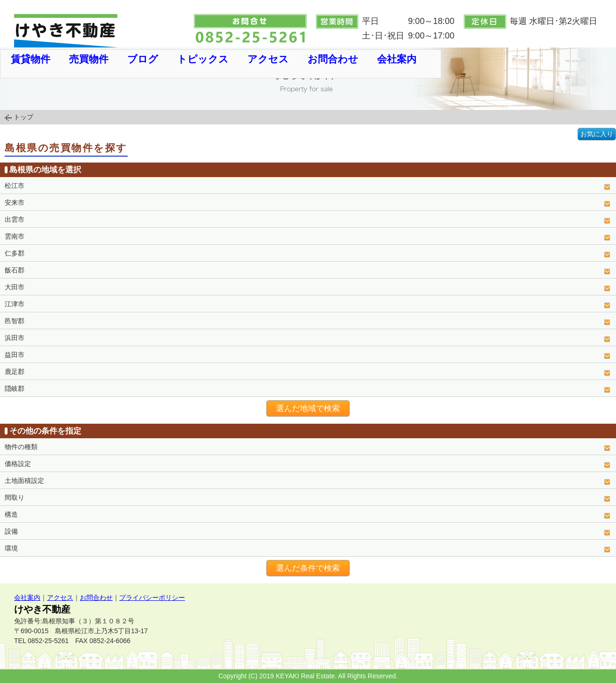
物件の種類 (21, 447)
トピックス (203, 59)
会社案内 (397, 59)
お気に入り (597, 134)
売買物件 (89, 59)
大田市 (15, 287)
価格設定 (18, 464)
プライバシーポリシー (152, 598)
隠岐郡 (15, 388)
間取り (15, 497)
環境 (11, 548)
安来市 (15, 202)
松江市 (15, 186)
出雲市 (15, 219)
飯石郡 (15, 270)
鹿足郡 (15, 372)
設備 (11, 531)
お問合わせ (333, 59)
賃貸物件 (31, 59)
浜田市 (15, 338)
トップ (23, 117)
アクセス (268, 59)
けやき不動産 (42, 609)
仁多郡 (15, 253)
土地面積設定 (24, 481)
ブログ (143, 59)
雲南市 (15, 236)
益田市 (15, 355)
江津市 (15, 304)
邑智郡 (15, 321)
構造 (11, 514)
